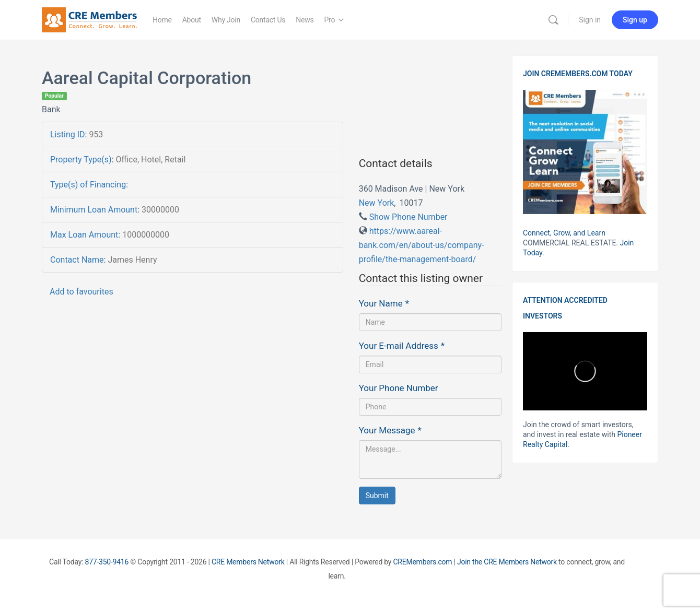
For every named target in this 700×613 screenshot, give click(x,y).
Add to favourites (81, 292)
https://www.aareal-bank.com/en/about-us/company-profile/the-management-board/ (422, 245)
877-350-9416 (107, 562)
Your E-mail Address (402, 346)
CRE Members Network (248, 562)
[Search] (553, 20)
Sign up (635, 20)
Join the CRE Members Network (507, 562)
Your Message (390, 430)
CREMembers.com (422, 562)
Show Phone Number (409, 217)
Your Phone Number (399, 388)
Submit (377, 496)
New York (377, 203)
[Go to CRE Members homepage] (89, 19)
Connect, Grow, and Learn (564, 233)
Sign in (590, 20)
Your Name (384, 303)
